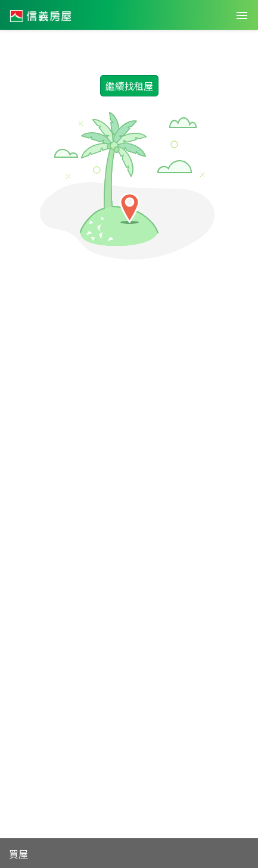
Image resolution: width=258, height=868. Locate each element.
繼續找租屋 (129, 86)
